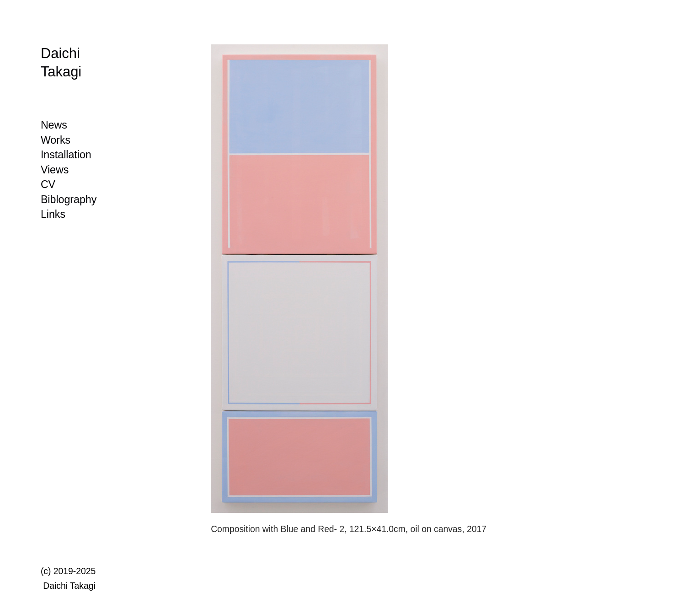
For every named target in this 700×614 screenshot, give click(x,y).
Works (56, 140)
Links (53, 214)
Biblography (69, 199)
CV (48, 184)
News (54, 125)
